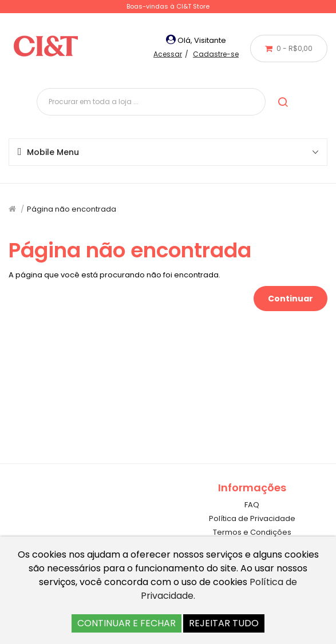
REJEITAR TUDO (224, 623)
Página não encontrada (72, 209)
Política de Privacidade (252, 518)
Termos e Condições (252, 532)
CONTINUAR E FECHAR (127, 623)
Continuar (290, 299)
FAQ (252, 505)
